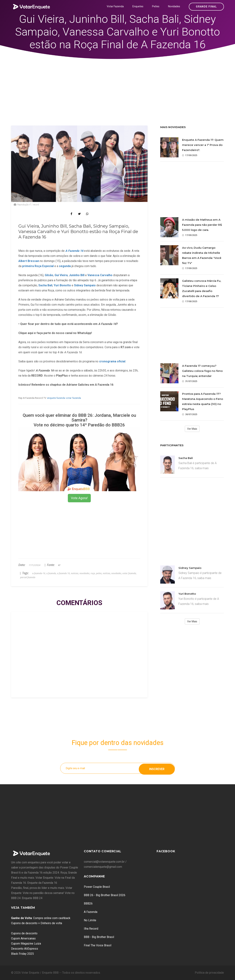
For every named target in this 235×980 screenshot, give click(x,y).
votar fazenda (73, 398)
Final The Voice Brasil (98, 945)
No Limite (90, 920)
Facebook (166, 851)
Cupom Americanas (23, 938)
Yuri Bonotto (187, 594)
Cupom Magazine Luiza (26, 944)
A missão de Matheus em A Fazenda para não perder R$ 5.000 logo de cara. (202, 225)
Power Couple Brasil (97, 887)
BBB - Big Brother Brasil (99, 937)
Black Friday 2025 (22, 954)
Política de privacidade (209, 973)
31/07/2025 (190, 381)
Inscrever (157, 768)
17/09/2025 (190, 155)
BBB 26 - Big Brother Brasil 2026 (105, 895)
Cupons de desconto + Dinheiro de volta (37, 923)
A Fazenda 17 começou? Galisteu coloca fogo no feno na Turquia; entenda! (202, 371)
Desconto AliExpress (25, 949)
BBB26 (88, 904)
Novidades (174, 6)
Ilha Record (91, 929)
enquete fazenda (56, 398)
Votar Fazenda (115, 6)
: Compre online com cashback (41, 918)
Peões (156, 6)
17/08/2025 (190, 301)
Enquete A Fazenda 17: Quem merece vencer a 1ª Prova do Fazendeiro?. (203, 145)
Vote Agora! (79, 498)
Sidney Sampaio (190, 568)
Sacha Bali (186, 458)
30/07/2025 (190, 414)
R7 (59, 565)
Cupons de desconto (24, 933)
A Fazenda (91, 912)
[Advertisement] (117, 86)
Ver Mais (192, 429)
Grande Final (206, 7)
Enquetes (138, 6)
